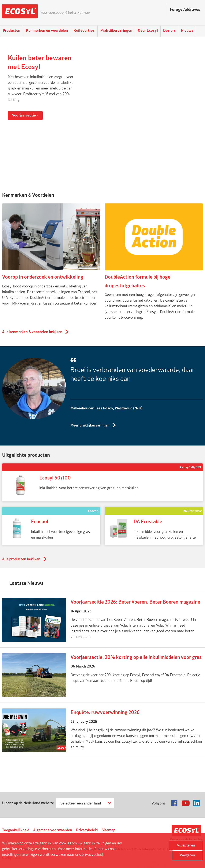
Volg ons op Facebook (174, 803)
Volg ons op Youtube (186, 803)
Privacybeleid (87, 830)
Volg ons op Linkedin (197, 803)
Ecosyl (20, 13)
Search (200, 31)
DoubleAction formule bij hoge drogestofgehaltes (137, 282)
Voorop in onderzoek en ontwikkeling (43, 277)
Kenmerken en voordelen (47, 31)
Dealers (169, 31)
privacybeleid (92, 855)
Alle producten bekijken (21, 559)
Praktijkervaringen (116, 31)
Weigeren (187, 855)
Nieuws (187, 31)
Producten (12, 31)
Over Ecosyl (148, 31)
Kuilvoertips (84, 31)
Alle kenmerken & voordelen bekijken (32, 332)
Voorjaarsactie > (25, 115)
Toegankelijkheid (16, 830)
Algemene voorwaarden (53, 830)
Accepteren (186, 845)
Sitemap (108, 830)
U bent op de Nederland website (28, 803)
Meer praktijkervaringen (90, 425)
